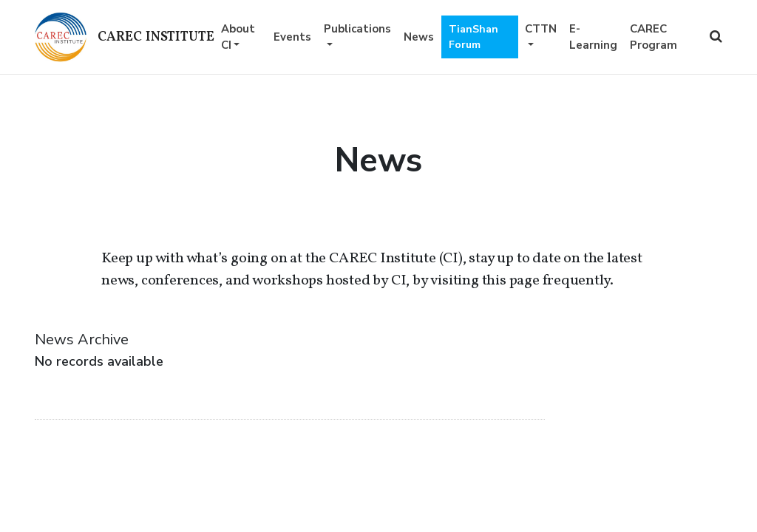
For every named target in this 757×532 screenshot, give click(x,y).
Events (292, 37)
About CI (238, 37)
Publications (357, 29)
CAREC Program (654, 37)
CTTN (541, 29)
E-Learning (593, 37)
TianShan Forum (473, 37)
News (419, 37)
